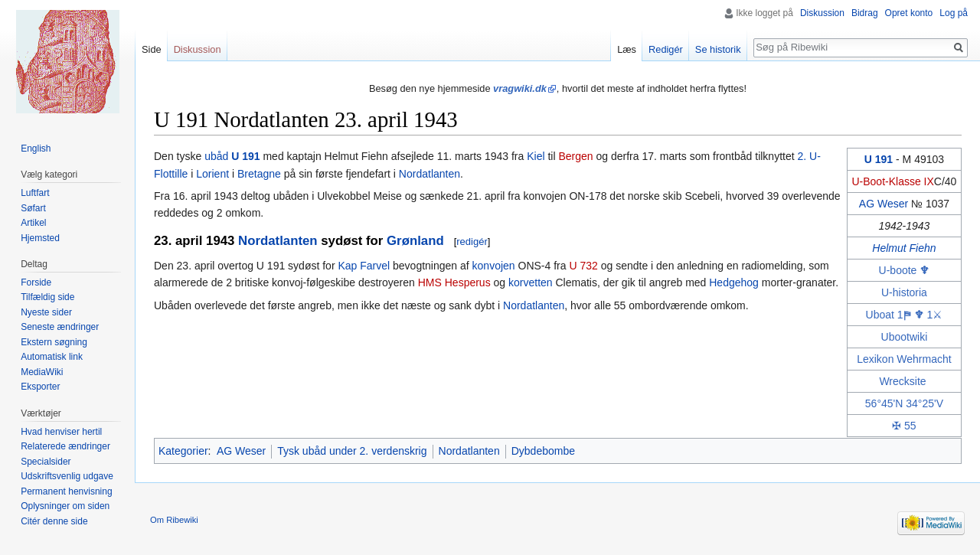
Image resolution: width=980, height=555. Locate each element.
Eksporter (40, 387)
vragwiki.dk (520, 88)
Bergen (575, 156)
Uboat (880, 315)
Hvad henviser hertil (61, 432)
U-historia (904, 292)
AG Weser (884, 204)
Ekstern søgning (54, 342)
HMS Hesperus (454, 282)
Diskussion (822, 13)
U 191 (879, 159)
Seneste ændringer (60, 327)
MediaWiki (42, 372)
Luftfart (35, 193)
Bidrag (865, 13)
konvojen (494, 266)
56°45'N (884, 403)
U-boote (898, 270)
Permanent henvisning (66, 491)
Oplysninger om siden (65, 506)
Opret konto (909, 13)
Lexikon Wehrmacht (904, 359)
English (36, 149)
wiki (918, 337)
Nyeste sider (46, 312)
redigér (472, 242)
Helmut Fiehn (904, 248)
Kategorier (183, 451)
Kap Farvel (364, 266)
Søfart (33, 208)
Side (152, 49)
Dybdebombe (543, 451)
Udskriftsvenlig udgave (67, 476)
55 (910, 426)
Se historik (718, 49)
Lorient (212, 174)
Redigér (666, 49)
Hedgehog (734, 282)
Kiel (536, 156)
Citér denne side (54, 521)
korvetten (531, 282)
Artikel (33, 223)
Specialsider (46, 462)
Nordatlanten (430, 174)
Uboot (895, 337)
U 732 (583, 266)
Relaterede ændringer (65, 446)
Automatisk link (52, 357)
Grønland (415, 241)
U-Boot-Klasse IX (892, 181)
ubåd (216, 156)
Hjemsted (40, 238)
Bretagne (259, 174)
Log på (954, 13)
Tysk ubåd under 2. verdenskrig (352, 451)
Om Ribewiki (174, 520)
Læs (627, 49)
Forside (36, 282)
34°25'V (924, 403)
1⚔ (934, 315)
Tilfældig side (47, 297)
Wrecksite (902, 381)
